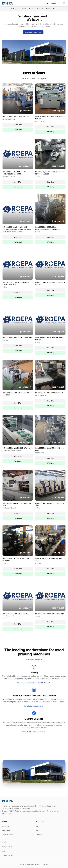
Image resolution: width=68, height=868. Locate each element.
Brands (24, 9)
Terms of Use (7, 855)
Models (32, 9)
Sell (37, 830)
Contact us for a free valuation (34, 732)
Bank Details (7, 830)
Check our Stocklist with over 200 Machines (34, 683)
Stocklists (40, 9)
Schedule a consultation (34, 706)
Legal (4, 851)
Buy (37, 826)
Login (54, 3)
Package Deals (51, 9)
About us (5, 826)
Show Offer (18, 125)
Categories (15, 9)
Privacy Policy (7, 847)
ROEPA (32, 864)
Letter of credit (8, 835)
